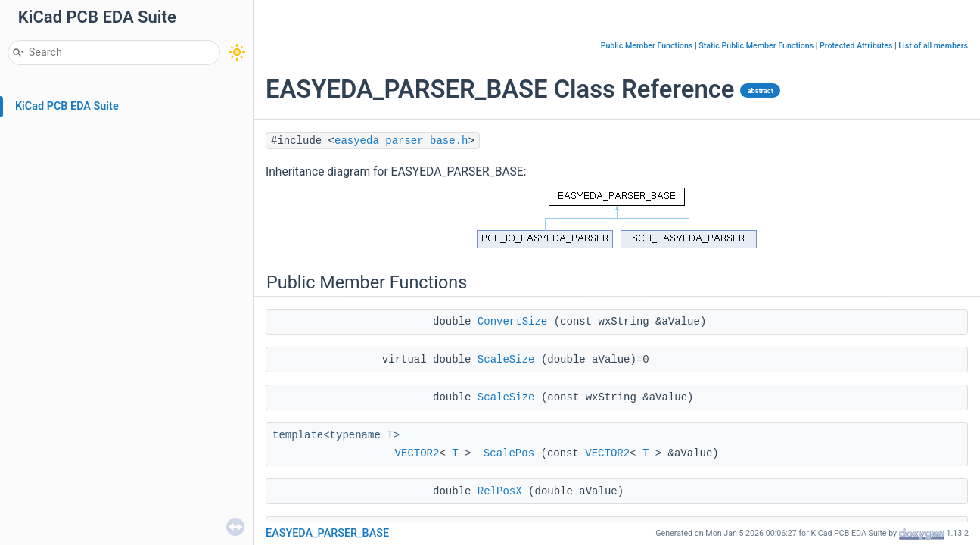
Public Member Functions (647, 46)
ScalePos (509, 453)
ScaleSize (506, 360)
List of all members (933, 46)
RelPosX (500, 491)
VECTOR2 (417, 453)
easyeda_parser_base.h (401, 141)
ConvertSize (512, 322)
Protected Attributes (856, 46)
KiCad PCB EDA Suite (67, 106)
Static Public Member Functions (756, 46)
